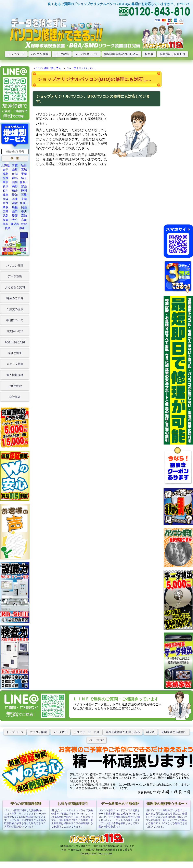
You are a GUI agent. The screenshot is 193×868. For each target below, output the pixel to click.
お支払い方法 (15, 331)
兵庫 (15, 199)
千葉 (24, 174)
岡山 (24, 207)
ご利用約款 (15, 386)
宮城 (24, 169)
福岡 (5, 220)
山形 (15, 169)
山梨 (15, 182)
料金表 (149, 54)
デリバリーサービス (87, 732)
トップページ (16, 54)
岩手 (5, 169)
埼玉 (24, 178)
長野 (15, 186)
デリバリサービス (87, 54)
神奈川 (24, 182)
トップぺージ (15, 732)
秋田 (24, 165)
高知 (24, 216)
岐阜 (5, 195)
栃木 (5, 178)
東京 (5, 182)
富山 (24, 186)
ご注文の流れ (15, 309)
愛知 (15, 195)
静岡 (24, 190)
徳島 (5, 216)
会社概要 (15, 397)
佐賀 (24, 224)
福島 (5, 174)
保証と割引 (15, 353)
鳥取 (5, 207)
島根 (15, 207)
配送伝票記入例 (15, 342)
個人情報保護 (15, 375)
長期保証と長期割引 (172, 54)
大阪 (5, 199)
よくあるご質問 (15, 287)
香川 (24, 211)
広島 (5, 211)
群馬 (15, 178)
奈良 (5, 203)
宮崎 (24, 220)
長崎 (8, 228)
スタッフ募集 (15, 364)
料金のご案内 (15, 298)
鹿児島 (15, 224)
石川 (5, 190)
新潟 (5, 186)
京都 (24, 199)
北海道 (5, 165)
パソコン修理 (40, 54)
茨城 (15, 174)
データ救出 (62, 54)
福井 (15, 190)
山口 (15, 211)
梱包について (15, 320)
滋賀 (15, 203)
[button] (15, 158)
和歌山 (24, 203)
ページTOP (97, 740)
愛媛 (15, 216)
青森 (15, 165)
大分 (15, 220)
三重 (24, 195)
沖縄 (22, 228)
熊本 (5, 224)
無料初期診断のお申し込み (121, 54)
